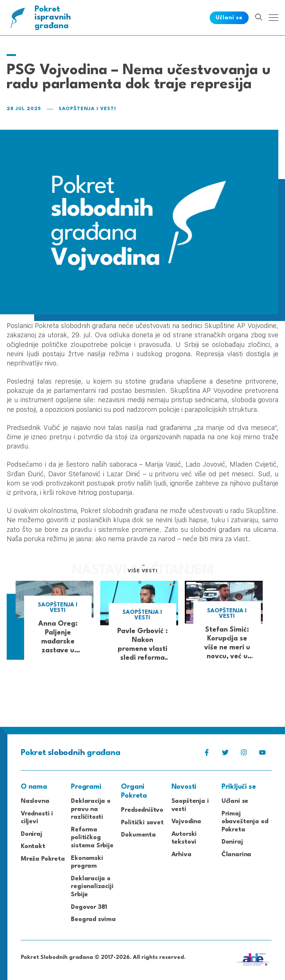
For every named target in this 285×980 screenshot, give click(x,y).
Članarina (236, 855)
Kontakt (33, 846)
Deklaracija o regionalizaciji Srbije (92, 887)
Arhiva (181, 855)
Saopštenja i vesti (87, 109)
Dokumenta (138, 835)
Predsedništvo (142, 810)
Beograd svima (93, 919)
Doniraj (32, 834)
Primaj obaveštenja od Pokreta (245, 822)
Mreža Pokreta (43, 859)
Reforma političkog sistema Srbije (92, 838)
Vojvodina (186, 822)
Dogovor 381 (89, 907)
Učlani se (235, 801)
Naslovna (35, 801)
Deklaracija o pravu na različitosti (91, 809)
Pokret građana (53, 18)
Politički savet (142, 823)
